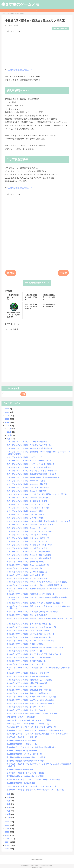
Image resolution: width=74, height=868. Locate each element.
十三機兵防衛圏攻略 (60, 29)
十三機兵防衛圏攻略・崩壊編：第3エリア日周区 (26, 761)
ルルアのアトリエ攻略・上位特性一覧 (22, 737)
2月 (9, 814)
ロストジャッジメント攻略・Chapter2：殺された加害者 (29, 555)
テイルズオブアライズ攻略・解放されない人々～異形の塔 (30, 680)
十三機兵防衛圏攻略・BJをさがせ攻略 (22, 751)
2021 (7, 426)
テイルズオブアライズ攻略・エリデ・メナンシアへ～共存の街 (31, 697)
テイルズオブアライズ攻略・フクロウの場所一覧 (26, 661)
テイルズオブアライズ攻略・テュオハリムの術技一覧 (28, 565)
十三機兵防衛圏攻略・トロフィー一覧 (22, 744)
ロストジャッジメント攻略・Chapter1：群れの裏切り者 (29, 558)
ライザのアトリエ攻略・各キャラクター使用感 (25, 773)
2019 (7, 825)
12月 (9, 429)
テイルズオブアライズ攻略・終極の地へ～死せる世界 (28, 673)
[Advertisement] (37, 49)
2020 (7, 822)
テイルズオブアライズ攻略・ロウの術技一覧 (24, 568)
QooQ (41, 867)
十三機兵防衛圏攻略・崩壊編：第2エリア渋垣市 (26, 776)
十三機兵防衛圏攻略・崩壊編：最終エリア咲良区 (26, 757)
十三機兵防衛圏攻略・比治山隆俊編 (21, 783)
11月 (9, 432)
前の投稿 (63, 273)
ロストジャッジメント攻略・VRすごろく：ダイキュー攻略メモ (32, 471)
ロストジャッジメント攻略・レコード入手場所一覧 (27, 442)
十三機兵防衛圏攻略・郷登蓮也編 (20, 769)
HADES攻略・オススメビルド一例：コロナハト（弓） (28, 724)
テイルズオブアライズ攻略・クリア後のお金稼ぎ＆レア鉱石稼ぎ (32, 612)
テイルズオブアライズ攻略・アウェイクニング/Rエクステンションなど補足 (37, 582)
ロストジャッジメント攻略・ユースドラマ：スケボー (28, 548)
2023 (7, 419)
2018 (7, 829)
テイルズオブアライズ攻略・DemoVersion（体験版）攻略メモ (32, 713)
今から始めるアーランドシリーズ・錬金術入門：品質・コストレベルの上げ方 (38, 734)
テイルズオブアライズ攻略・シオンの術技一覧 (25, 575)
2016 (7, 835)
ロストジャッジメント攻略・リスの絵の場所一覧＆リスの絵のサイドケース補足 (38, 521)
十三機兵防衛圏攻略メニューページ (21, 70)
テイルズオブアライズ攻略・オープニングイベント (27, 707)
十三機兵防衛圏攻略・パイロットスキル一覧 (24, 754)
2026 (7, 409)
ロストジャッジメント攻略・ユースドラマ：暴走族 (27, 501)
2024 (7, 416)
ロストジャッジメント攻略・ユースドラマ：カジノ (27, 541)
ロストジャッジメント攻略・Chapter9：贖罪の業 (26, 491)
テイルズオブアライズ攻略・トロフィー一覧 (24, 651)
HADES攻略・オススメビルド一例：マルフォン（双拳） (29, 720)
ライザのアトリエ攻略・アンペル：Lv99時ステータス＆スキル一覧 (33, 780)
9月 (9, 439)
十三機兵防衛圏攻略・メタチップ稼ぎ (22, 740)
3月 (9, 811)
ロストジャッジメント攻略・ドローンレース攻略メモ (28, 538)
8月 (9, 794)
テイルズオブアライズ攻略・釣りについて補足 (25, 644)
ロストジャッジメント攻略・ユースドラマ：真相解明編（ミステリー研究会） (38, 494)
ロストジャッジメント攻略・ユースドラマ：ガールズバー (30, 531)
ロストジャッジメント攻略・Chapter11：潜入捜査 (27, 484)
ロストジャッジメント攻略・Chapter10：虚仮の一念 (28, 487)
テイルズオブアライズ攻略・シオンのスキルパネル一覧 (29, 637)
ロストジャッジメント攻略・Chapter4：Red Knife (27, 528)
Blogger (41, 859)
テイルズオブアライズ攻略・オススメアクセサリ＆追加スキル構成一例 (35, 603)
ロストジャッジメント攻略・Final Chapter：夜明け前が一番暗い (33, 477)
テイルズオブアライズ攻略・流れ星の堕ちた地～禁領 (28, 676)
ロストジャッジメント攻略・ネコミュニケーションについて (30, 460)
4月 (9, 807)
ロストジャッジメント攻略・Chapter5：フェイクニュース (30, 525)
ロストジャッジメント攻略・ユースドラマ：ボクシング (29, 504)
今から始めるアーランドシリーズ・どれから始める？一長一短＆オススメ (36, 730)
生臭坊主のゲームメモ (20, 4)
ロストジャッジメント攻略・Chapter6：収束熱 (26, 514)
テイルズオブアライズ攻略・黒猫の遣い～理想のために (29, 693)
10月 (9, 435)
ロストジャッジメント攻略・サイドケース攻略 (25, 518)
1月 (9, 817)
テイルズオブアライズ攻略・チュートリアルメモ (26, 710)
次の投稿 (11, 273)
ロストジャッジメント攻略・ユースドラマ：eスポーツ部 (29, 545)
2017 (7, 832)
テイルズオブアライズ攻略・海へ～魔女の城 (24, 687)
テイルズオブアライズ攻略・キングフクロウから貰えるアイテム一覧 (34, 654)
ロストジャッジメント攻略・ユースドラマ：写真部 (27, 535)
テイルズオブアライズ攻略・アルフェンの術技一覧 (27, 578)
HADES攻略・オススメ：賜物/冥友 (21, 717)
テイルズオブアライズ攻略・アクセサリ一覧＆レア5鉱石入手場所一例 (35, 585)
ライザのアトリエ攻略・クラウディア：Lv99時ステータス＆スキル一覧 (35, 790)
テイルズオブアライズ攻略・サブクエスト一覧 (25, 664)
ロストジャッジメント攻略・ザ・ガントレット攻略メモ (29, 467)
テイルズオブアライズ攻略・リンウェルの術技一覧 (27, 572)
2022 (7, 422)
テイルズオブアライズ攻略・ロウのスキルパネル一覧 (28, 631)
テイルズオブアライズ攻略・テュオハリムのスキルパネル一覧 (31, 627)
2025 (7, 412)
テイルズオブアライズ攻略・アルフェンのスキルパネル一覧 (30, 641)
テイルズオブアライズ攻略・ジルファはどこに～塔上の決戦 (30, 700)
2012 (7, 849)
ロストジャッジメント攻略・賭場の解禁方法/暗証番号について (32, 474)
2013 (7, 845)
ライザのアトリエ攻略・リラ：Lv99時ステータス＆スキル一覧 (32, 786)
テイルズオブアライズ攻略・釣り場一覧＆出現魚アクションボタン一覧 (35, 647)
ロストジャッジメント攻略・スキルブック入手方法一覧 (29, 445)
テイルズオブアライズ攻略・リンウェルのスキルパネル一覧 (30, 634)
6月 (9, 801)
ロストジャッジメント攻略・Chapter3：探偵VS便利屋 (28, 551)
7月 (9, 797)
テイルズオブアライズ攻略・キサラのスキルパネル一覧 (29, 624)
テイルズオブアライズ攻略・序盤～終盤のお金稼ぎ (27, 615)
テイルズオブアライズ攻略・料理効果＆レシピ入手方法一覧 (30, 594)
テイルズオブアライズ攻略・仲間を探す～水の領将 (27, 683)
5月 (9, 804)
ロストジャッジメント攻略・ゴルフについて (24, 457)
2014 (7, 842)
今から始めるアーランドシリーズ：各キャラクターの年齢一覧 (31, 727)
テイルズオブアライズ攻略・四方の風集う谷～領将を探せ (30, 690)
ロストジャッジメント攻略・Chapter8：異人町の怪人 (28, 498)
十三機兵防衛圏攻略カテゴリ (37, 283)
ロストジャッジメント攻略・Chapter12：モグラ (26, 481)
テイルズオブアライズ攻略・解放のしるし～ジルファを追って (31, 703)
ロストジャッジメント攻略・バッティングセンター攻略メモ (30, 464)
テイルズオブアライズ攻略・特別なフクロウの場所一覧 (29, 657)
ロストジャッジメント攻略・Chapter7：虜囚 (25, 511)
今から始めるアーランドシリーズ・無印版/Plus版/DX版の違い (31, 747)
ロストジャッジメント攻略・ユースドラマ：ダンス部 (28, 508)
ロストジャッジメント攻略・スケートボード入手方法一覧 (30, 448)
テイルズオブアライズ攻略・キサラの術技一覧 (25, 562)
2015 (7, 839)
